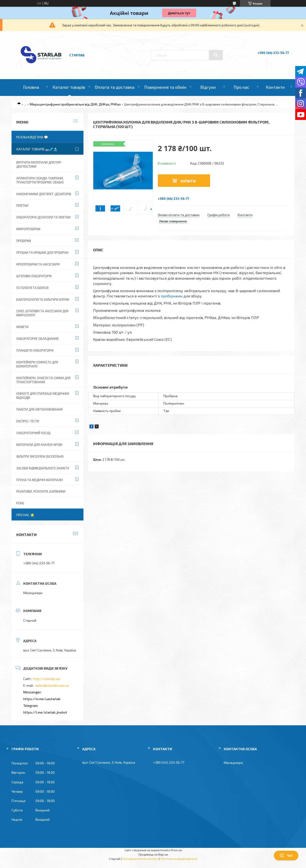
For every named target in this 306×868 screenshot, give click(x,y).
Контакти (275, 87)
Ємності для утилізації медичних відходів (43, 396)
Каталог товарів (69, 87)
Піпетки (22, 206)
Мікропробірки (28, 229)
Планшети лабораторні (35, 350)
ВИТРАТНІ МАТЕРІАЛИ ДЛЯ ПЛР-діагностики (39, 164)
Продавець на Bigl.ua (153, 854)
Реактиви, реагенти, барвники (41, 491)
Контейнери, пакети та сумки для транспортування (43, 380)
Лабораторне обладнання (37, 339)
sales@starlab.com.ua (52, 685)
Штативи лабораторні (34, 276)
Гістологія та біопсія (32, 288)
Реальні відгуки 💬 (32, 137)
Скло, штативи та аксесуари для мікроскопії (42, 313)
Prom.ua (176, 850)
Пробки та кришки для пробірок (42, 253)
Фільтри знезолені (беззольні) (40, 456)
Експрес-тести (28, 421)
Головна (31, 87)
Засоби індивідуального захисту (43, 468)
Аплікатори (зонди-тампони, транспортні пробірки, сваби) (40, 180)
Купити (188, 181)
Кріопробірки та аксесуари (38, 264)
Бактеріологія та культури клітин (43, 300)
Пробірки (24, 241)
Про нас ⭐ (25, 515)
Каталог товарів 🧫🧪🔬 (37, 149)
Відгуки (208, 87)
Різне (20, 503)
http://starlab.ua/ (47, 679)
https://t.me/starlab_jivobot (45, 712)
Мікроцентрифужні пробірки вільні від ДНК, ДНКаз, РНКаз (75, 104)
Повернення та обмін (165, 87)
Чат (286, 856)
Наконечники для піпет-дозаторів (44, 194)
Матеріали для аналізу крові (39, 445)
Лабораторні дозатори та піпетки (43, 217)
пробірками (172, 296)
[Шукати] (216, 55)
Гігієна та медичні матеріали (39, 480)
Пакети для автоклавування (39, 409)
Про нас (241, 87)
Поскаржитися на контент (140, 859)
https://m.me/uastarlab (42, 699)
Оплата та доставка (115, 87)
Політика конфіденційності (179, 859)
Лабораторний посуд (33, 433)
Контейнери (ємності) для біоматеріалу (37, 364)
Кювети (22, 327)
